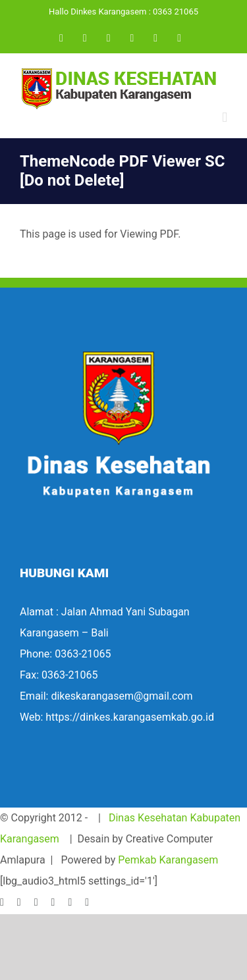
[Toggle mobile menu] (225, 117)
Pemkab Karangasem (168, 860)
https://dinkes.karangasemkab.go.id (130, 717)
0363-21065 (83, 654)
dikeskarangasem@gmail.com (122, 696)
